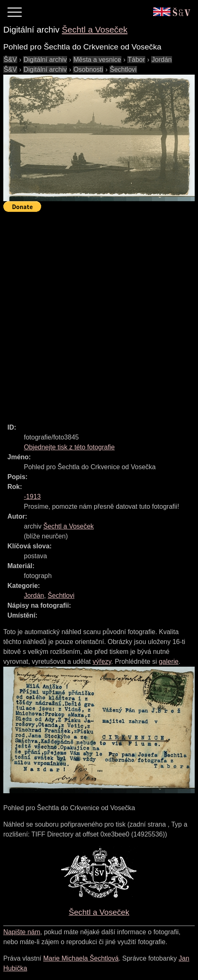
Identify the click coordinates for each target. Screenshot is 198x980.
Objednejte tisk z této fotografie (69, 447)
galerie (169, 662)
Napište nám (22, 932)
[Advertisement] (99, 314)
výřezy (102, 662)
